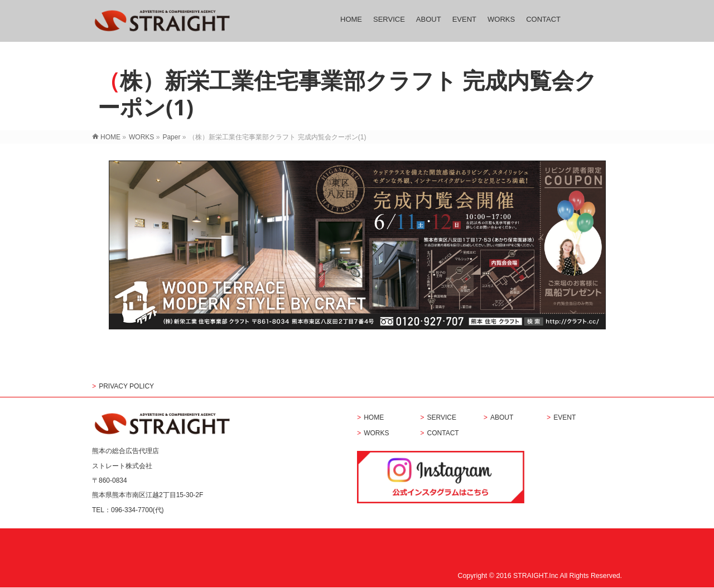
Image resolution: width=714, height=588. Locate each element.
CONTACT (443, 434)
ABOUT (502, 418)
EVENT (565, 418)
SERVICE (442, 418)
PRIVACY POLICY (126, 387)
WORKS (376, 434)
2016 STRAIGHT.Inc (527, 576)
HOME (374, 418)
